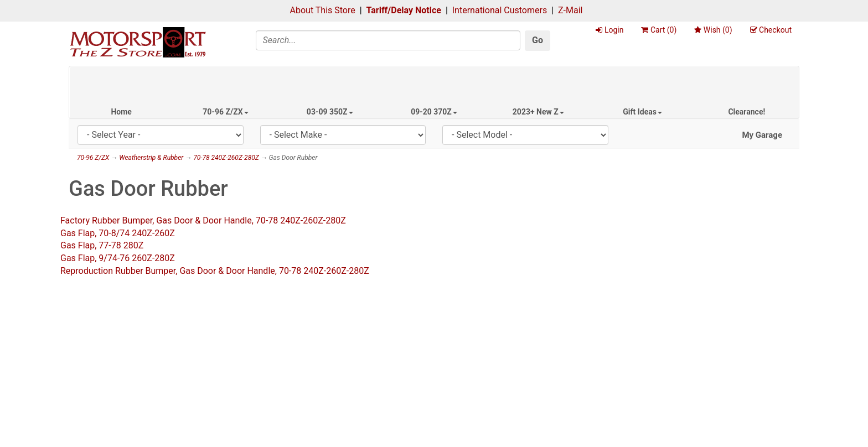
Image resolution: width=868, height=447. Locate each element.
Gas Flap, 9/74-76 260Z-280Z (118, 258)
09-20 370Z (434, 112)
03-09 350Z (330, 112)
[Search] (388, 40)
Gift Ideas (642, 112)
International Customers (500, 10)
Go (538, 40)
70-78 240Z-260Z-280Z (226, 158)
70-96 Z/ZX (225, 112)
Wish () (713, 30)
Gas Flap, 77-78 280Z (102, 245)
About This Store (323, 10)
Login (609, 30)
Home (121, 112)
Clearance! (746, 112)
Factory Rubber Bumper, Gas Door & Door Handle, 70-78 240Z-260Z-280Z (203, 220)
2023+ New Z (538, 112)
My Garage (762, 135)
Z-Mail (570, 10)
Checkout (771, 30)
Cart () (659, 30)
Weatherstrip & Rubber (151, 158)
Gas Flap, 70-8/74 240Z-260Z (118, 233)
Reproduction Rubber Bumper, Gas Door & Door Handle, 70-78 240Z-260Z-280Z (215, 271)
